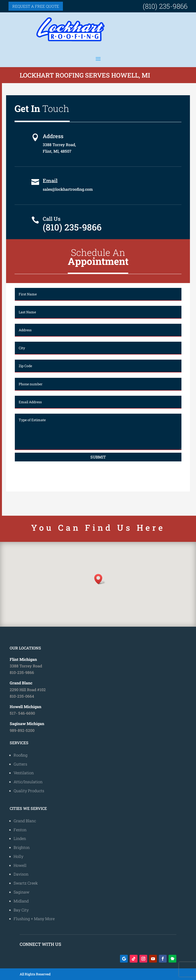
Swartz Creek (26, 883)
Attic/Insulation (28, 782)
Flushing (22, 919)
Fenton (20, 830)
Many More (44, 919)
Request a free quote (36, 6)
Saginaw (21, 892)
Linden (20, 838)
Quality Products (29, 791)
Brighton (22, 847)
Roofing (21, 755)
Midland (21, 901)
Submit (98, 457)
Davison (21, 874)
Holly (18, 856)
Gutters (20, 764)
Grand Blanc (25, 821)
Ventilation (24, 773)
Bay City (21, 910)
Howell (20, 865)
